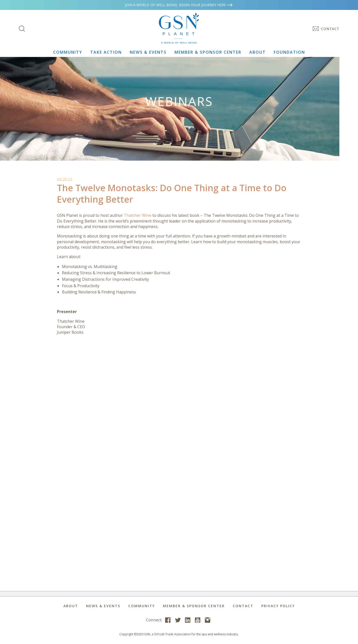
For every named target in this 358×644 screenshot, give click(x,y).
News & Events (148, 52)
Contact (243, 606)
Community (68, 52)
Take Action (106, 52)
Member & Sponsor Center (208, 52)
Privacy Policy (278, 606)
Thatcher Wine (138, 215)
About (258, 52)
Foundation (289, 52)
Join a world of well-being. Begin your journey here (179, 5)
